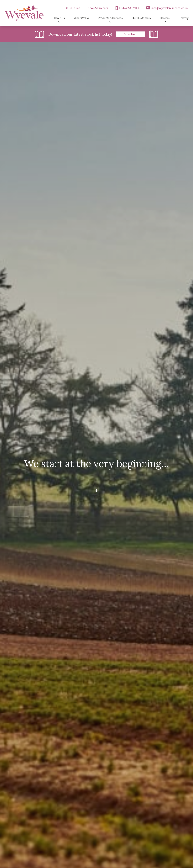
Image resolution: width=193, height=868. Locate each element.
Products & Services (110, 18)
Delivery (184, 18)
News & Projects (98, 8)
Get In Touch (72, 8)
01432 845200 (129, 8)
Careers (165, 18)
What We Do (81, 18)
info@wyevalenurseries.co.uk (170, 8)
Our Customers (141, 18)
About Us (59, 18)
